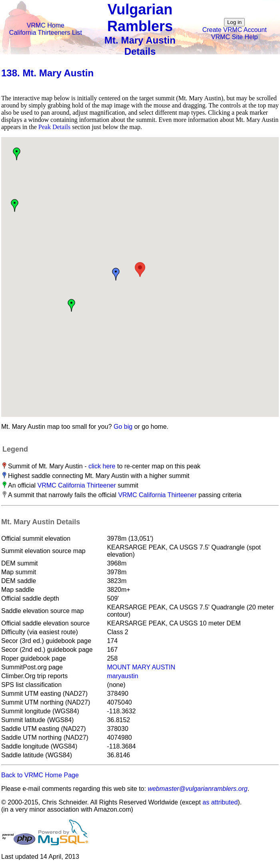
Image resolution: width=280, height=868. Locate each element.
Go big (123, 427)
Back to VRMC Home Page (40, 775)
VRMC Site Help (234, 37)
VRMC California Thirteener (77, 485)
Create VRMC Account (235, 30)
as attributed (220, 802)
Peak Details (54, 127)
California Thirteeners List (46, 33)
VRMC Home (46, 25)
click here (102, 466)
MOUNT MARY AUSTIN (141, 667)
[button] (140, 270)
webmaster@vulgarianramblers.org (197, 789)
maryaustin (122, 676)
